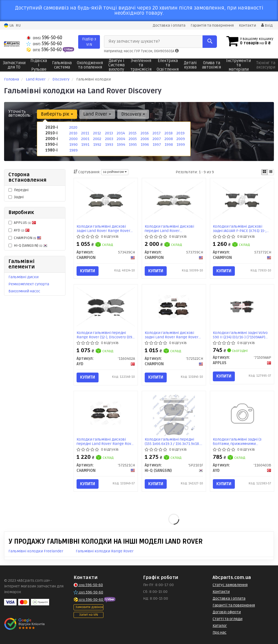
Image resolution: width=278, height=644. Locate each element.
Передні (18, 190)
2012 (97, 133)
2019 (181, 133)
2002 (97, 139)
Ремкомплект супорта (29, 284)
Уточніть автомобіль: (20, 113)
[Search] (210, 42)
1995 (133, 145)
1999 (181, 145)
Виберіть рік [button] (57, 114)
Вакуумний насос (24, 291)
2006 (145, 139)
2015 (133, 133)
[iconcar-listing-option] (271, 172)
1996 (145, 145)
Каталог (220, 626)
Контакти (247, 25)
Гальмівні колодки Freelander (36, 551)
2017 (157, 133)
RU (18, 25)
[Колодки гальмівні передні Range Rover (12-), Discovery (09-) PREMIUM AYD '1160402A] (106, 307)
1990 (73, 145)
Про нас (219, 632)
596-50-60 (44, 38)
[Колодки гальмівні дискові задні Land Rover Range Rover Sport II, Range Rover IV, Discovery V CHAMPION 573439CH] (106, 200)
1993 (109, 145)
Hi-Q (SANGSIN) (28, 245)
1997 (157, 145)
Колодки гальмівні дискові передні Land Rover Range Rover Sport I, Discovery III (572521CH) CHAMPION (106, 442)
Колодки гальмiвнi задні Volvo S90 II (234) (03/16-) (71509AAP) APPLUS (240, 335)
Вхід (267, 25)
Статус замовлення (230, 585)
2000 (73, 139)
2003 (109, 139)
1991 (85, 145)
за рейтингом (115, 172)
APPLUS (22, 223)
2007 (157, 139)
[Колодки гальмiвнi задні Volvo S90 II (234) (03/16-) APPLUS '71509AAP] (242, 307)
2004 (121, 139)
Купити (88, 271)
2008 (169, 139)
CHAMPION (25, 238)
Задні (16, 197)
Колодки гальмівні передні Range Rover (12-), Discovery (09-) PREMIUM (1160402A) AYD (106, 335)
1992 (97, 145)
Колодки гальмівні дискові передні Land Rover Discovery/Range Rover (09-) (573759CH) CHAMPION (170, 229)
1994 (121, 145)
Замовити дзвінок (89, 607)
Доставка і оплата (169, 25)
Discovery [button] (133, 114)
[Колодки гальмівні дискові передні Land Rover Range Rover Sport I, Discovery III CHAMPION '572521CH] (106, 413)
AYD (19, 230)
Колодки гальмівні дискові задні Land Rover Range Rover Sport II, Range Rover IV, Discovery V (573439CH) (103, 229)
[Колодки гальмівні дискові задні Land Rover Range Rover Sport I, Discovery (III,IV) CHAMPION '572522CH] (174, 307)
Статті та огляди (228, 619)
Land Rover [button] (97, 114)
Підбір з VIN (89, 42)
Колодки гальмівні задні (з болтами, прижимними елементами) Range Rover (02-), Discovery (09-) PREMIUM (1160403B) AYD (241, 442)
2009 (181, 139)
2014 (121, 133)
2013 (109, 133)
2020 (73, 127)
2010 (73, 133)
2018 (169, 133)
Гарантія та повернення (212, 25)
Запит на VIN (89, 615)
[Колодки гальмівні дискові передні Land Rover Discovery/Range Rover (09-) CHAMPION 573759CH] (174, 200)
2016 (145, 133)
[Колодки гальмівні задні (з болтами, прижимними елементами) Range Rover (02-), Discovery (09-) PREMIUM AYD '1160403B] (242, 415)
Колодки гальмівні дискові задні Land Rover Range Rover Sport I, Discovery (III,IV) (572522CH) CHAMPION (172, 335)
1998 (169, 145)
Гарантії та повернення (234, 605)
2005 (133, 139)
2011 (85, 133)
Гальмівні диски (23, 277)
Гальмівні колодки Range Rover (105, 551)
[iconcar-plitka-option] (264, 172)
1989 (73, 150)
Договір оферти (227, 612)
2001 (85, 139)
